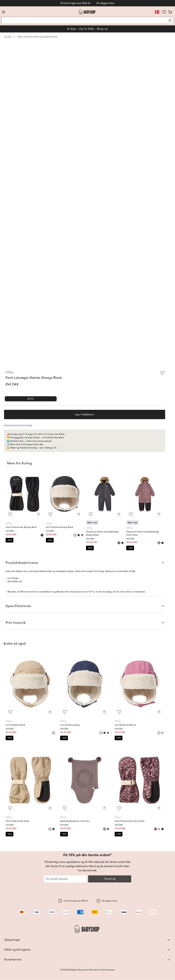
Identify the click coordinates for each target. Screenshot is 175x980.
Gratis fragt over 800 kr (76, 3)
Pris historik (85, 623)
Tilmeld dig (110, 879)
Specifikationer (85, 606)
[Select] (42, 535)
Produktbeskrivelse (85, 563)
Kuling (8, 37)
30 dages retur (105, 3)
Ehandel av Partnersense (102, 970)
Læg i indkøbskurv (85, 414)
